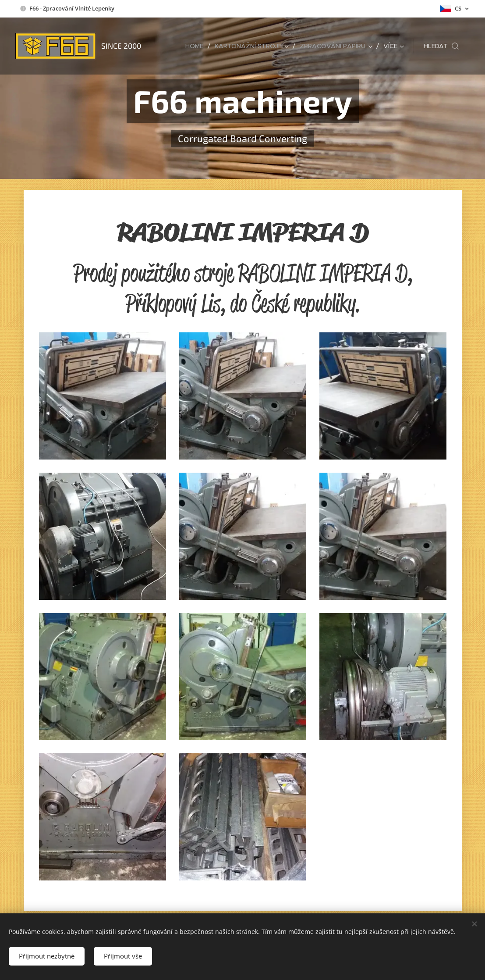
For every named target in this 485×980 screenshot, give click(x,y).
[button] (441, 46)
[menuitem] (197, 46)
